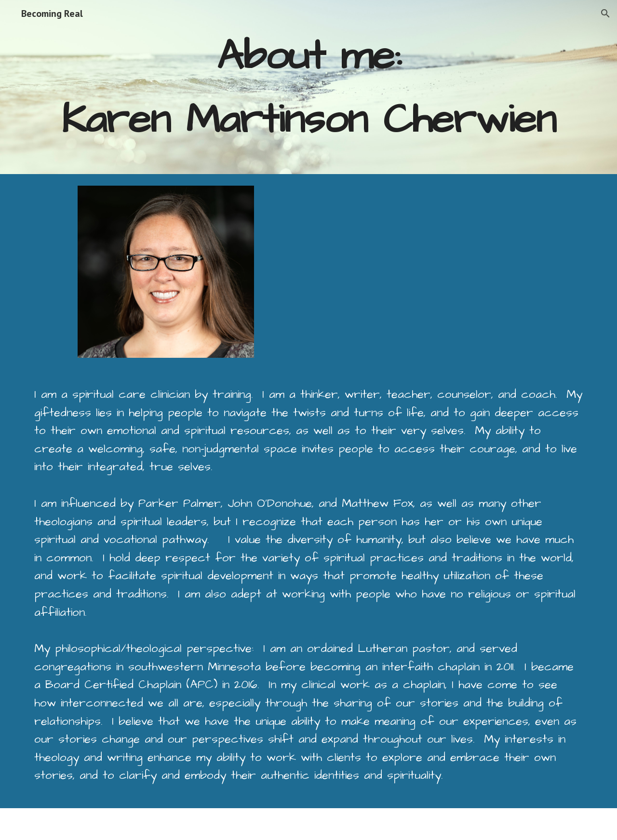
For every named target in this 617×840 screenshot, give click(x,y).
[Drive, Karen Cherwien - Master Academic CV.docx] (428, 272)
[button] (605, 14)
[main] (308, 87)
